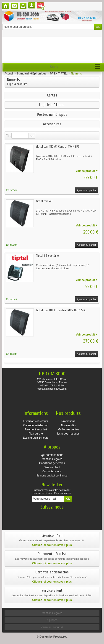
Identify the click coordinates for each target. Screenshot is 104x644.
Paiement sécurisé (36, 429)
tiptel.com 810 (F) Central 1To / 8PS (58, 147)
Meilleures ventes (68, 429)
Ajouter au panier (86, 190)
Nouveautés (68, 425)
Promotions (68, 421)
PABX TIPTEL (59, 74)
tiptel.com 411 (44, 201)
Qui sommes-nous (52, 455)
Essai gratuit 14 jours (36, 438)
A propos (52, 620)
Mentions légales (52, 459)
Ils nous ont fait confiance (52, 476)
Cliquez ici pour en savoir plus (52, 545)
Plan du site (36, 434)
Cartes (52, 95)
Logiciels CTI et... (52, 105)
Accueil (9, 74)
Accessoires (52, 124)
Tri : (8, 136)
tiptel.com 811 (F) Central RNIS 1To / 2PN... (62, 310)
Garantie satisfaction (36, 425)
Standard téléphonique (32, 74)
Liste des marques (68, 434)
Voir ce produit (85, 171)
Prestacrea (60, 637)
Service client (52, 467)
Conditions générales (52, 463)
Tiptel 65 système (47, 256)
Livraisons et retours (36, 421)
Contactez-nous (52, 471)
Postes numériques (52, 115)
